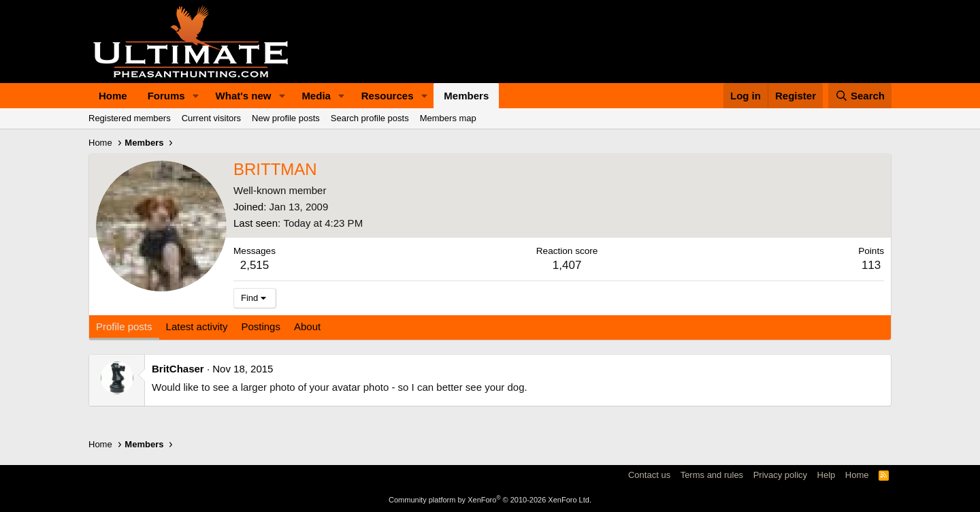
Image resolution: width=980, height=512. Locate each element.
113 (871, 265)
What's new (244, 96)
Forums (166, 96)
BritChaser (178, 369)
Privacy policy (780, 475)
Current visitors (211, 118)
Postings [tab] (261, 326)
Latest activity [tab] (197, 326)
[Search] (860, 96)
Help (827, 475)
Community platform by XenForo (490, 500)
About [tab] (307, 326)
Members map (448, 118)
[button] (196, 96)
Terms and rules (712, 475)
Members (466, 96)
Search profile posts (370, 118)
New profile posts (286, 118)
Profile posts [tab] (124, 326)
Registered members (130, 118)
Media (316, 96)
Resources (388, 96)
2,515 (255, 265)
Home (113, 96)
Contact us (649, 475)
